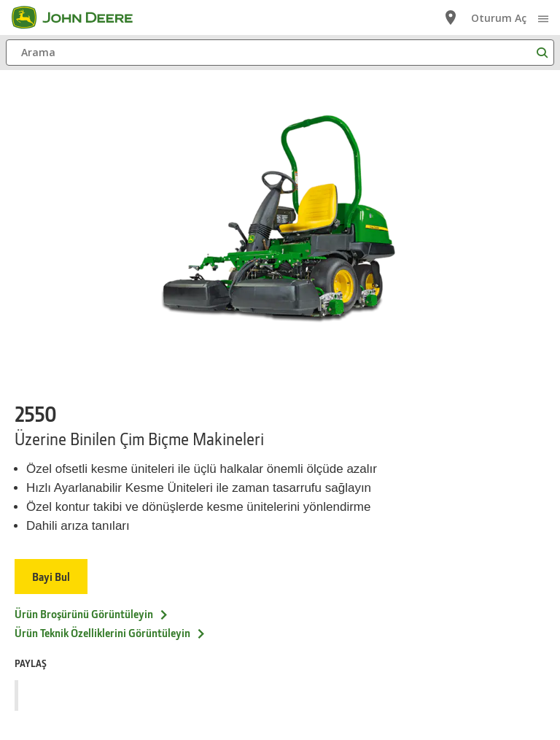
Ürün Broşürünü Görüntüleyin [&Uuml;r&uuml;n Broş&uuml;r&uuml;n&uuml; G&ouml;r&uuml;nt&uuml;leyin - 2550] (92, 614)
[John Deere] (81, 18)
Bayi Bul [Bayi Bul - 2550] (51, 577)
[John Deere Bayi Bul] (451, 18)
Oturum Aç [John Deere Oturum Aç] (499, 18)
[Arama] (280, 53)
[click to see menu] (543, 18)
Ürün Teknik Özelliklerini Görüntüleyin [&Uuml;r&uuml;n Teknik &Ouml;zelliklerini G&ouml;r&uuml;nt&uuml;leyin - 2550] (110, 633)
